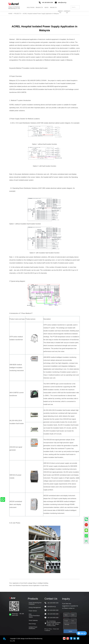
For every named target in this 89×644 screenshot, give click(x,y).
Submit (70, 631)
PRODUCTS (39, 8)
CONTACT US (67, 10)
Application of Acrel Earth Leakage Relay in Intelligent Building (30, 583)
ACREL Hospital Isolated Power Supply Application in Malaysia (41, 14)
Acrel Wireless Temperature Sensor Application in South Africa (30, 585)
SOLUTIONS (31, 8)
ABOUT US (60, 10)
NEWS (46, 8)
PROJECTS (53, 8)
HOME (10, 14)
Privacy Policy (48, 629)
